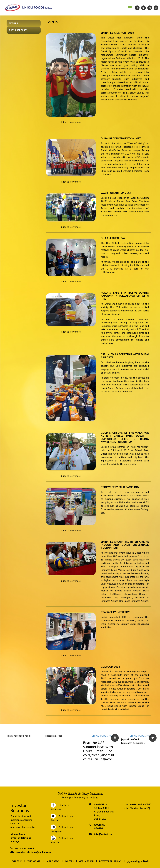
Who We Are (34, 861)
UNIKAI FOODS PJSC (102, 736)
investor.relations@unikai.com (33, 852)
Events (13, 23)
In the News (53, 861)
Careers (69, 861)
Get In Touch (86, 861)
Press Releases (18, 30)
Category (17, 861)
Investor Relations (110, 861)
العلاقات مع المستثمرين (138, 861)
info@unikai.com (104, 834)
